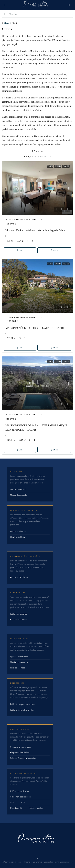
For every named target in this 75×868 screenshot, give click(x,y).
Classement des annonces (21, 797)
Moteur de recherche (19, 495)
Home (7, 23)
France (66, 166)
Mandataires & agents (19, 662)
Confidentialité (16, 808)
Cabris (58, 166)
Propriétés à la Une (18, 532)
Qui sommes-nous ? (18, 489)
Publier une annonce (19, 614)
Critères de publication (19, 791)
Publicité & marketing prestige (22, 710)
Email (54, 250)
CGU (23, 802)
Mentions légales (36, 808)
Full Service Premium (19, 620)
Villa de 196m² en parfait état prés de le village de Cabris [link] (35, 230)
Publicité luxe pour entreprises (22, 704)
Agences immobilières (19, 657)
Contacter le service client (21, 747)
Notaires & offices (18, 668)
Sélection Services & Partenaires (23, 758)
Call (20, 250)
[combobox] (41, 157)
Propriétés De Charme (19, 577)
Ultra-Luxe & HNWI (18, 537)
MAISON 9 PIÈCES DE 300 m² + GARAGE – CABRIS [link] (35, 328)
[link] (37, 188)
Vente (50, 166)
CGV (12, 802)
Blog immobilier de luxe (20, 753)
